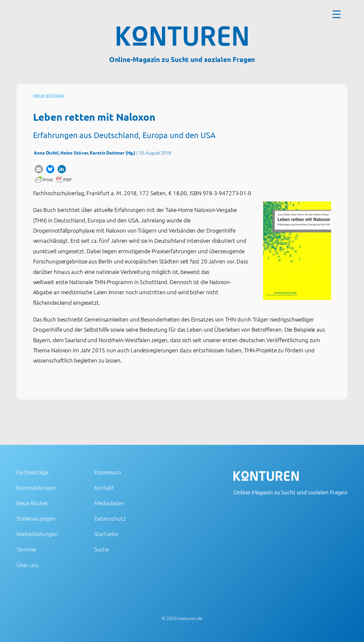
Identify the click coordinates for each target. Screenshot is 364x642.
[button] (39, 169)
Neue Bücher (48, 96)
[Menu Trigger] (337, 14)
